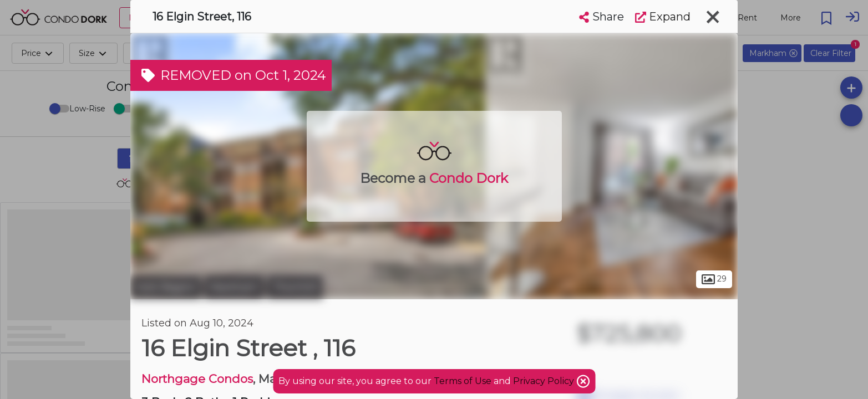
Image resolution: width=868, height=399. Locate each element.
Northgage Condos (197, 379)
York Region (166, 287)
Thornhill (295, 287)
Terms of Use (463, 381)
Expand (663, 17)
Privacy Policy (545, 381)
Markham (234, 287)
